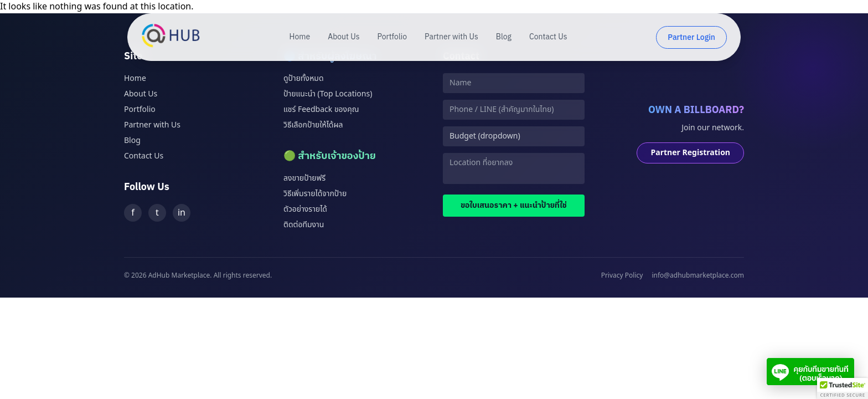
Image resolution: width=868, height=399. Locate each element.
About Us (343, 37)
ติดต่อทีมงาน (304, 225)
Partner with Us (451, 37)
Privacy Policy (622, 275)
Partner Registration (690, 153)
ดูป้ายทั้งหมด (304, 78)
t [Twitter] (157, 213)
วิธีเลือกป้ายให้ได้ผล (313, 125)
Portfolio (392, 37)
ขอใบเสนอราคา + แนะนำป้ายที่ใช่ (514, 205)
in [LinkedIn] (182, 213)
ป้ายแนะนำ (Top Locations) (328, 94)
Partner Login (691, 37)
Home (300, 37)
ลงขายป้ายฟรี (304, 178)
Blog (504, 37)
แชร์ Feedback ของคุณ (321, 109)
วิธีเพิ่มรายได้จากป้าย (315, 194)
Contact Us (548, 37)
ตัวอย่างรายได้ (305, 209)
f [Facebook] (133, 213)
